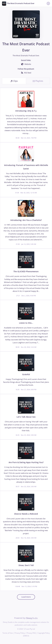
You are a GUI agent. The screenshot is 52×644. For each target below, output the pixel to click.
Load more (26, 597)
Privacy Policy (20, 633)
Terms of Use (8, 633)
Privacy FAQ (31, 633)
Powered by (26, 618)
